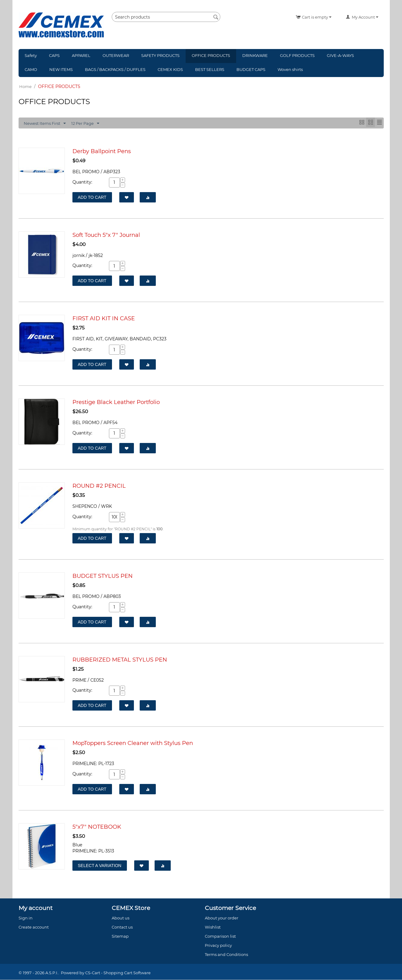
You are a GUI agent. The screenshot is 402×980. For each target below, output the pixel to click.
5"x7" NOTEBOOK (97, 827)
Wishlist (213, 927)
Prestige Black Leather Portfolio (116, 402)
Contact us (122, 927)
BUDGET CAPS (251, 69)
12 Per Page (85, 124)
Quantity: (82, 182)
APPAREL (81, 55)
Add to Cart (92, 198)
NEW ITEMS (61, 69)
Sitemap (120, 936)
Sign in (26, 918)
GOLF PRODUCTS (297, 55)
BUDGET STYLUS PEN (103, 576)
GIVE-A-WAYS (340, 55)
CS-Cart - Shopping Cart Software (118, 973)
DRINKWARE (255, 55)
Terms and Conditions (226, 955)
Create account (34, 927)
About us (121, 918)
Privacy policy (218, 946)
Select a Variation (100, 866)
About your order (222, 918)
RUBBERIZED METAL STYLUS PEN (120, 660)
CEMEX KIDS (170, 69)
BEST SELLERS (210, 69)
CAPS (54, 55)
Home (25, 86)
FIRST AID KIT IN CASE (104, 319)
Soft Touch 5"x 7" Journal (106, 235)
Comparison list (220, 936)
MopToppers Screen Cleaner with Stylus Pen (133, 743)
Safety (31, 55)
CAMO (31, 69)
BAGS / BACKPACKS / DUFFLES (115, 69)
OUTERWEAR (116, 55)
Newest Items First (45, 124)
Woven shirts (290, 69)
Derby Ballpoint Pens (102, 151)
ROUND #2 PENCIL (99, 486)
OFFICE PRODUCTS (211, 55)
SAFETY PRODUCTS (160, 55)
